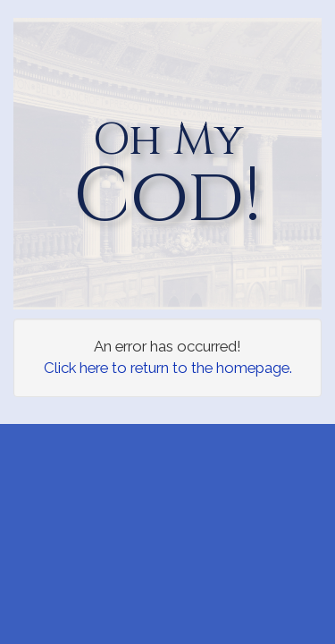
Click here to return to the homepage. (168, 368)
